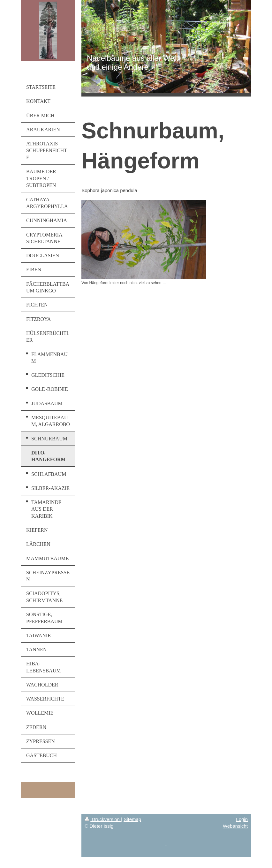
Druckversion (103, 819)
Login (242, 819)
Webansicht (235, 826)
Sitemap (132, 819)
